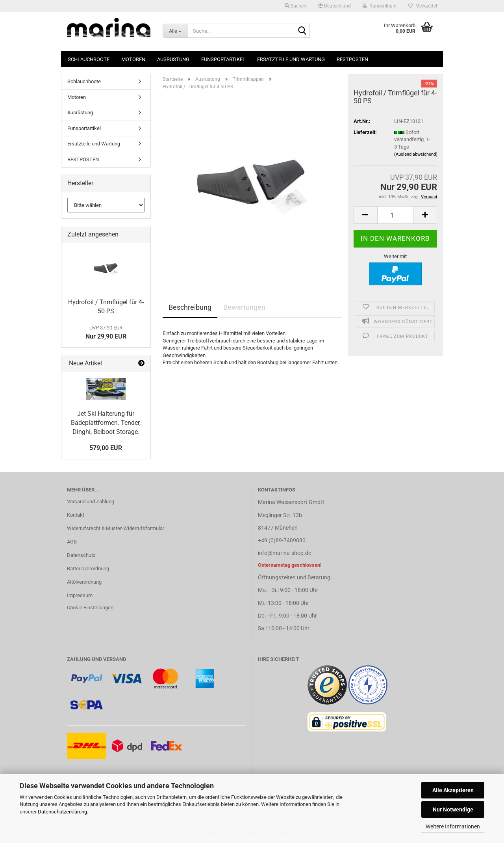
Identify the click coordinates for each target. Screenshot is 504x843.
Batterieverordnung (88, 569)
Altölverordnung (84, 582)
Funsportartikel (223, 59)
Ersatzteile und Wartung (291, 59)
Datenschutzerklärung (62, 812)
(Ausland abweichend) (416, 154)
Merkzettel (423, 6)
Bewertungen (244, 307)
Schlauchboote (89, 59)
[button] (334, 6)
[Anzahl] (396, 215)
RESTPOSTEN (352, 59)
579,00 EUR (106, 448)
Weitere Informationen (453, 826)
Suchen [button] (296, 6)
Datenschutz (81, 555)
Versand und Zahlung (91, 502)
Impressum (80, 595)
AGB (72, 542)
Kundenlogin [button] (380, 6)
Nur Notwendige (453, 810)
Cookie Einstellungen (90, 608)
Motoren (133, 59)
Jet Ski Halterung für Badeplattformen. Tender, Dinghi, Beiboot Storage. (106, 423)
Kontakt (76, 515)
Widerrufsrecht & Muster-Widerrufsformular (116, 528)
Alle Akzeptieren (453, 790)
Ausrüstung (173, 59)
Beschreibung (190, 307)
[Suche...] (175, 31)
